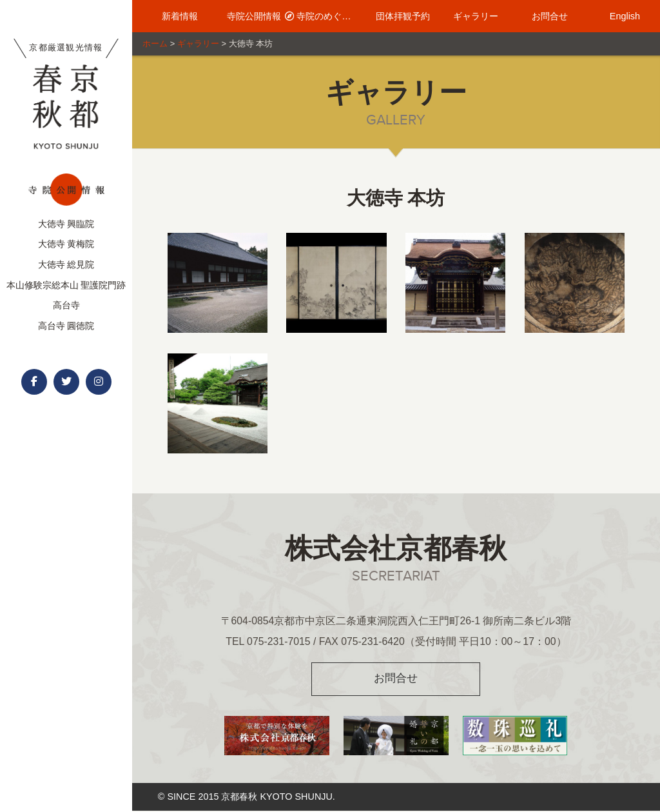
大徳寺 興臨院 (66, 224)
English (618, 16)
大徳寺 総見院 (66, 264)
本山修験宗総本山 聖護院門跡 (66, 285)
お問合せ (544, 16)
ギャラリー (470, 16)
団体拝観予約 (396, 16)
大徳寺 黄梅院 (66, 244)
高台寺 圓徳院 (66, 326)
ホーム (155, 44)
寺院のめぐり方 (322, 16)
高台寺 (66, 305)
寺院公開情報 (248, 16)
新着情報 (174, 16)
